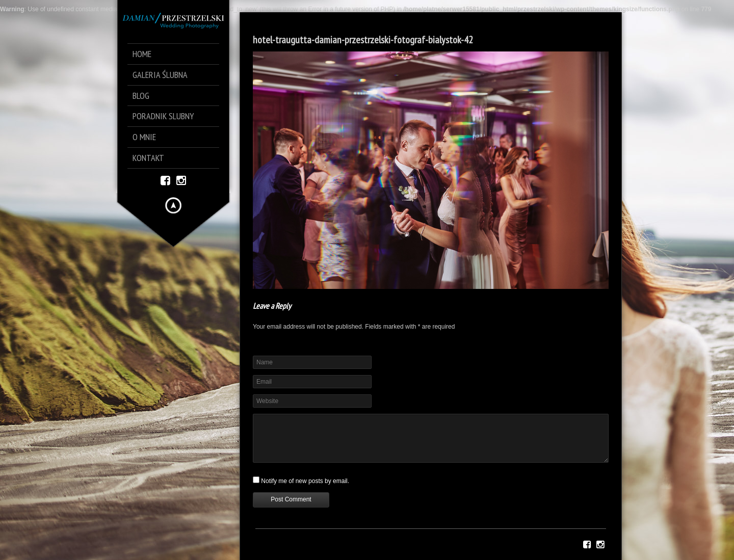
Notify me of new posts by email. (305, 481)
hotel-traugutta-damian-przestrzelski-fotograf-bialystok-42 (363, 40)
